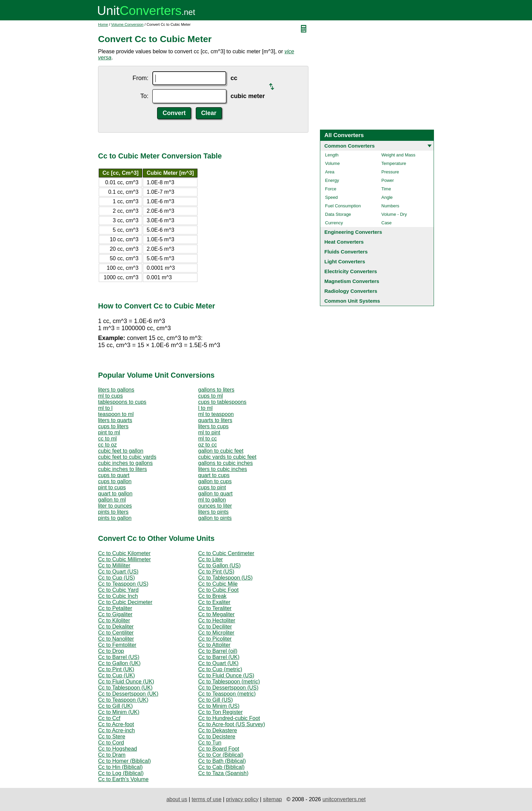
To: (144, 96)
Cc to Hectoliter (217, 620)
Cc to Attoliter (214, 645)
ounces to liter (215, 506)
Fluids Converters (346, 252)
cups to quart (114, 475)
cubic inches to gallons (125, 463)
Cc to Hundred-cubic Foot (229, 718)
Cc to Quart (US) (118, 572)
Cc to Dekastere (218, 730)
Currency (334, 223)
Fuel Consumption (343, 206)
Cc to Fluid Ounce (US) (226, 675)
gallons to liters (216, 390)
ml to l (105, 408)
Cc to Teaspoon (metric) (227, 694)
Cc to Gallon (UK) (119, 663)
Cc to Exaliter (214, 602)
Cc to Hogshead (118, 749)
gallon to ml (112, 500)
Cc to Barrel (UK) (219, 657)
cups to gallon (115, 481)
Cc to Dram (112, 755)
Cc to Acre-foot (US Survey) (232, 724)
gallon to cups (215, 481)
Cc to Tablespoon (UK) (125, 688)
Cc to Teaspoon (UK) (123, 700)
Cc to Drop (111, 651)
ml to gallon (212, 500)
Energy (332, 180)
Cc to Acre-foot (116, 724)
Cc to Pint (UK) (116, 669)
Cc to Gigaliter (115, 614)
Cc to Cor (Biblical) (221, 755)
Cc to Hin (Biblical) (120, 767)
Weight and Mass (398, 155)
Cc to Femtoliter (117, 645)
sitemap (272, 799)
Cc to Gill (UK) (115, 706)
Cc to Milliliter (114, 565)
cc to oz (107, 445)
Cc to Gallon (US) (219, 565)
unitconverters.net (344, 799)
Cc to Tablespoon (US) (225, 578)
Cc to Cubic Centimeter (226, 553)
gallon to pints (215, 518)
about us (177, 799)
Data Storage (338, 214)
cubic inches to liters (122, 469)
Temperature (394, 163)
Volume (332, 163)
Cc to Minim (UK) (119, 712)
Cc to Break (212, 596)
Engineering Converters (353, 232)
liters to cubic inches (223, 469)
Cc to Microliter (216, 633)
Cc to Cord (111, 743)
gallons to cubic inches (225, 463)
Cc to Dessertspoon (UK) (128, 694)
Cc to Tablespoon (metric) (229, 682)
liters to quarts (115, 420)
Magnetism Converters (352, 281)
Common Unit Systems (352, 301)
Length (332, 155)
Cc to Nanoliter (116, 639)
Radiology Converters (351, 291)
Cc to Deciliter (215, 627)
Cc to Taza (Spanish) (223, 773)
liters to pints (213, 512)
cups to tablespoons (222, 402)
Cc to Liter (211, 559)
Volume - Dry (394, 214)
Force (331, 189)
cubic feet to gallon (121, 451)
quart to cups (214, 475)
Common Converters (349, 146)
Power (388, 180)
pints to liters (113, 512)
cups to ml (211, 396)
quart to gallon (115, 494)
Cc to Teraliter (215, 608)
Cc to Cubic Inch (118, 596)
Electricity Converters (351, 271)
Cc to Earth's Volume (123, 779)
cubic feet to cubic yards (127, 457)
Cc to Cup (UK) (116, 675)
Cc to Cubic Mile (218, 584)
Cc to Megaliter (216, 614)
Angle (387, 197)
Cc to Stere (112, 737)
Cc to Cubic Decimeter (125, 602)
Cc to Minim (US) (219, 706)
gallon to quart (215, 494)
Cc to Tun (210, 743)
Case (386, 223)
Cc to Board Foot (219, 749)
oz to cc (207, 445)
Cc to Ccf (109, 718)
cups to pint (212, 487)
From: (140, 78)
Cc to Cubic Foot (218, 590)
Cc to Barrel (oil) (218, 651)
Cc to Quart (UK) (218, 663)
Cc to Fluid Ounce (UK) (126, 682)
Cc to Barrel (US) (119, 657)
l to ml (205, 408)
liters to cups (213, 426)
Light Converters (345, 261)
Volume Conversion (127, 24)
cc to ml (107, 439)
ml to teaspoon (216, 414)
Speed (331, 197)
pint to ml (109, 432)
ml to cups (110, 396)
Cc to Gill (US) (215, 700)
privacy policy (242, 799)
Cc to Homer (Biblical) (125, 761)
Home (103, 24)
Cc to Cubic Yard (118, 590)
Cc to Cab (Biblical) (221, 767)
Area (330, 172)
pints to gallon (115, 518)
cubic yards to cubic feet (227, 457)
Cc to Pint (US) (216, 572)
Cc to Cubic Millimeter (125, 559)
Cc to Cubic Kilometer (124, 553)
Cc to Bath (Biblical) (222, 761)
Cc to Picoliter (215, 639)
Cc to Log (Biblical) (121, 773)
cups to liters (113, 426)
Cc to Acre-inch (116, 730)
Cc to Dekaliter (116, 627)
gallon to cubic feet (221, 451)
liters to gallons (116, 390)
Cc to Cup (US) (116, 578)
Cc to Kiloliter (114, 620)
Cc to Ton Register (220, 712)
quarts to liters (215, 420)
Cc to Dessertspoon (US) (228, 688)
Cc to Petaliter (115, 608)
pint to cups (112, 487)
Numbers (390, 206)
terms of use (207, 799)
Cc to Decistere (217, 737)
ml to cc (207, 439)
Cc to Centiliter (116, 633)
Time (386, 189)
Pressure (390, 172)
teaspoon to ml (116, 414)
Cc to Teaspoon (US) (123, 584)
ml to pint (209, 432)
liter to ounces (115, 506)
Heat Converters (344, 242)
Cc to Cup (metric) (220, 669)
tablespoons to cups (122, 402)
